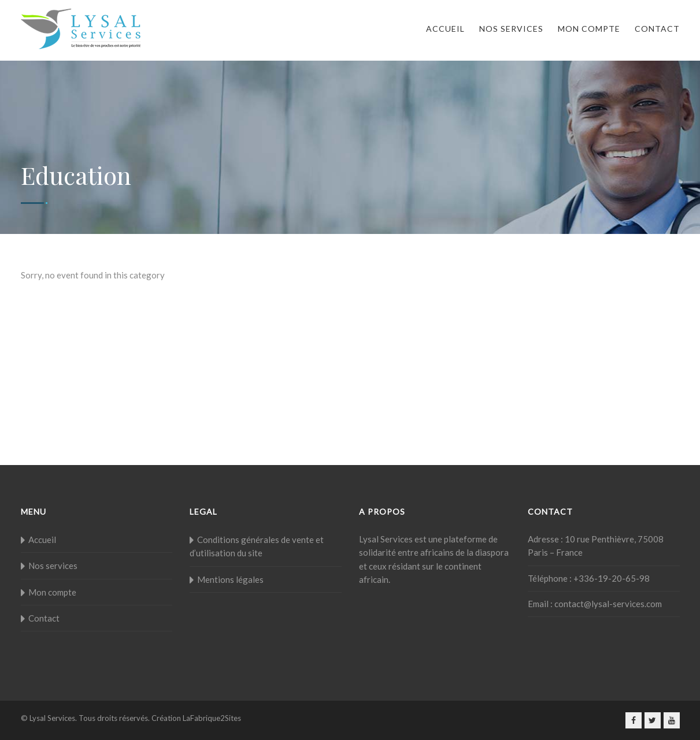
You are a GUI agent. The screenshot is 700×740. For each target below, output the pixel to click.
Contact (657, 29)
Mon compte (589, 29)
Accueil (445, 29)
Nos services (511, 29)
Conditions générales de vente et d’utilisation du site (257, 546)
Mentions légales (230, 579)
